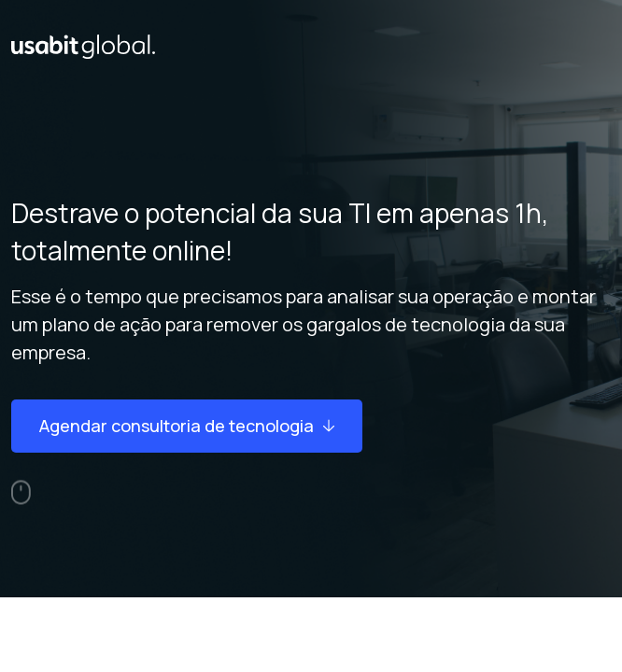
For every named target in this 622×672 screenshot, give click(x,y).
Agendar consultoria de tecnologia (187, 426)
